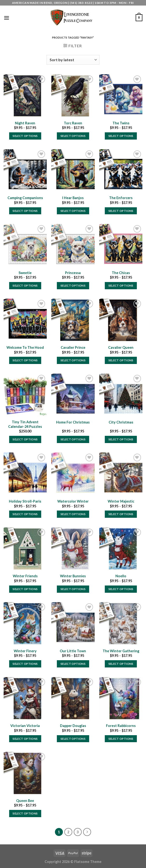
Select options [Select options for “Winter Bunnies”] (73, 589)
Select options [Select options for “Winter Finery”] (25, 664)
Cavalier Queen (121, 347)
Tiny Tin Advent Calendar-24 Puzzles (25, 424)
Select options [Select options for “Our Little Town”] (73, 664)
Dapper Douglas (73, 726)
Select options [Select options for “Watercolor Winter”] (73, 514)
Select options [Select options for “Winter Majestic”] (121, 514)
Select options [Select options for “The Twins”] (121, 136)
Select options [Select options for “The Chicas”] (121, 286)
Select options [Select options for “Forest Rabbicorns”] (121, 739)
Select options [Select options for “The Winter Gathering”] (121, 664)
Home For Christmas (73, 422)
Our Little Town (73, 651)
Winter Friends (25, 576)
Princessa (73, 273)
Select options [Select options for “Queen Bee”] (25, 813)
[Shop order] (73, 60)
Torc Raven (73, 123)
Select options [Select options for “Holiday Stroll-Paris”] (25, 514)
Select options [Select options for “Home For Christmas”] (73, 439)
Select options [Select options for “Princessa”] (73, 286)
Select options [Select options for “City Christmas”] (121, 439)
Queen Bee (25, 801)
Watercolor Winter (73, 501)
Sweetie (25, 273)
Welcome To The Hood (25, 347)
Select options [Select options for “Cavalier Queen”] (121, 360)
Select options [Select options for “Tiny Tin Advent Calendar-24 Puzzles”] (25, 439)
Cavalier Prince (73, 347)
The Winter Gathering (121, 651)
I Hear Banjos (73, 198)
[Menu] (7, 18)
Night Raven (25, 123)
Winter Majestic (121, 501)
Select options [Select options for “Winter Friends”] (25, 589)
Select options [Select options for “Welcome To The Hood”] (25, 360)
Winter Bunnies (73, 576)
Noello (121, 576)
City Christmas (121, 422)
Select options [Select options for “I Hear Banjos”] (73, 211)
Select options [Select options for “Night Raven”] (25, 136)
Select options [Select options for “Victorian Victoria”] (25, 739)
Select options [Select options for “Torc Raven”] (73, 136)
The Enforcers (121, 198)
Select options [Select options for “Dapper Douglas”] (73, 739)
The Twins (121, 123)
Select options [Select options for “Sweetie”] (25, 286)
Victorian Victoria (25, 726)
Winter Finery (25, 651)
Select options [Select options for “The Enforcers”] (121, 211)
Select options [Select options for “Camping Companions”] (25, 211)
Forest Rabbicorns (121, 726)
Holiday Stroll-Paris (25, 501)
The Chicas (121, 273)
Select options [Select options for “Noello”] (121, 589)
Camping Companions (25, 198)
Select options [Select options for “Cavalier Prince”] (73, 360)
